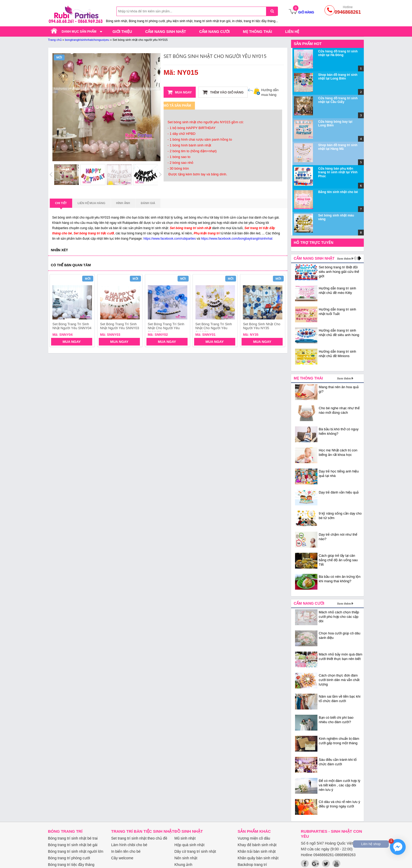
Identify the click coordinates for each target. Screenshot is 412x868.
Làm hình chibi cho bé (129, 845)
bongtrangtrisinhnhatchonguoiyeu (87, 40)
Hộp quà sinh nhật (189, 845)
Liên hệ (292, 32)
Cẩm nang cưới (214, 32)
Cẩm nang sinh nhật (166, 32)
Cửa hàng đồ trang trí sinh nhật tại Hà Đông (338, 53)
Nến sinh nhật (186, 858)
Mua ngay (180, 92)
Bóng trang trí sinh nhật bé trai (73, 838)
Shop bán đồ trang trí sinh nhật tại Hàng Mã (338, 147)
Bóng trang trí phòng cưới (69, 858)
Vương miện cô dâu (254, 838)
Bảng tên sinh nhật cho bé (338, 192)
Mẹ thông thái (257, 32)
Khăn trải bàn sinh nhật (257, 851)
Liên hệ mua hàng (92, 203)
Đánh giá (148, 203)
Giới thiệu (122, 32)
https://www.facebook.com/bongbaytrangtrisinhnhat (237, 239)
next (279, 311)
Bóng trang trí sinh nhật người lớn (76, 851)
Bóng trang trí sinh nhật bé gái (73, 845)
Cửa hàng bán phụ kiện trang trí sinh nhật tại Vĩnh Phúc (338, 172)
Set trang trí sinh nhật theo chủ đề (139, 838)
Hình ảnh (123, 203)
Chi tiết (61, 205)
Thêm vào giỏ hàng (223, 92)
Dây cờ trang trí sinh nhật (195, 851)
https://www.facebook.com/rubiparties (170, 239)
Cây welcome (122, 858)
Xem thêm (344, 259)
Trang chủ (55, 40)
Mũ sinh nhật (185, 838)
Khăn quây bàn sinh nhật (258, 858)
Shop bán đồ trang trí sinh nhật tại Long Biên (338, 77)
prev (57, 311)
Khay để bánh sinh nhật (257, 845)
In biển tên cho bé (126, 851)
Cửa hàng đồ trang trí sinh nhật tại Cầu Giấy (338, 100)
